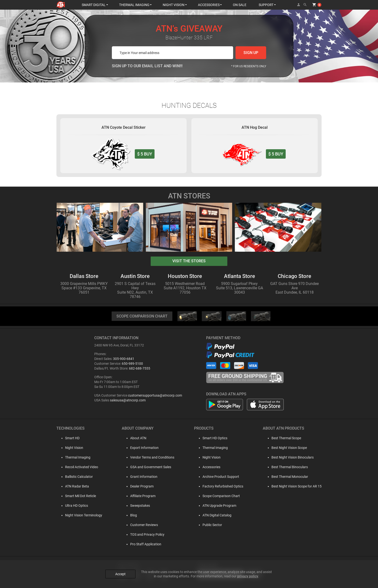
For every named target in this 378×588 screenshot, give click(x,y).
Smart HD (68, 438)
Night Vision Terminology (80, 515)
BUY (145, 154)
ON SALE (240, 5)
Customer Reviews (142, 525)
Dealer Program (139, 486)
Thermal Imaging (74, 457)
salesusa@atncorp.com (128, 400)
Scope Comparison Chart (220, 496)
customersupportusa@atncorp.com (155, 395)
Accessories (210, 467)
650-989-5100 (132, 364)
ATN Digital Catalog (216, 515)
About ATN (136, 438)
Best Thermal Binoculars (290, 467)
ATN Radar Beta (73, 486)
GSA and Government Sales (148, 467)
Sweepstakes (138, 506)
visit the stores (189, 261)
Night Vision (70, 448)
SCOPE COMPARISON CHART (142, 316)
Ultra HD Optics (73, 506)
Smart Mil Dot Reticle (77, 496)
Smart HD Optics (214, 438)
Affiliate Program (140, 496)
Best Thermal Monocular (290, 477)
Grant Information (141, 477)
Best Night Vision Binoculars (293, 457)
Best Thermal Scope (286, 438)
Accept (120, 574)
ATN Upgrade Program (218, 506)
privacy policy (248, 576)
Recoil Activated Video (78, 467)
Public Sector (211, 525)
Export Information (142, 448)
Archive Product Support (220, 477)
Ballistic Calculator (75, 477)
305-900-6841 (124, 359)
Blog (131, 515)
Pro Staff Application (143, 544)
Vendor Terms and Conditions (150, 457)
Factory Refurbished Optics (222, 486)
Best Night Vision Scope (289, 448)
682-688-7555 (140, 368)
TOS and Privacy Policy (145, 534)
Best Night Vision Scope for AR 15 (297, 486)
